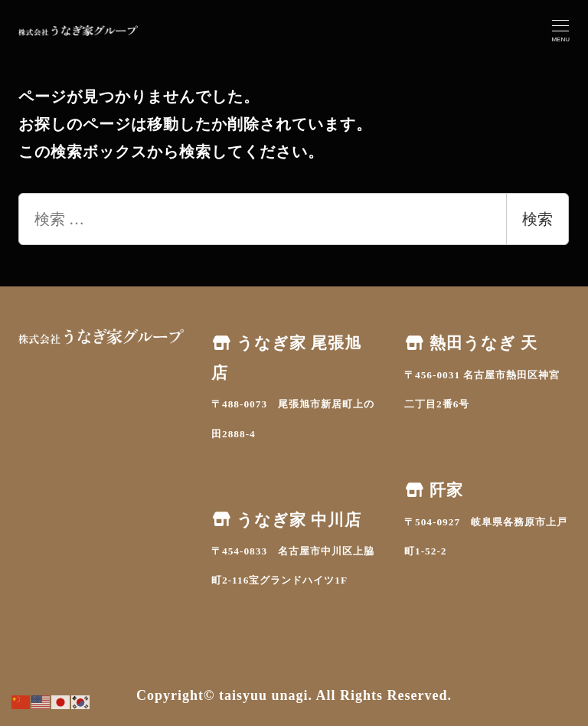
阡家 (434, 490)
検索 (537, 219)
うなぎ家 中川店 (286, 520)
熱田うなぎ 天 (471, 343)
